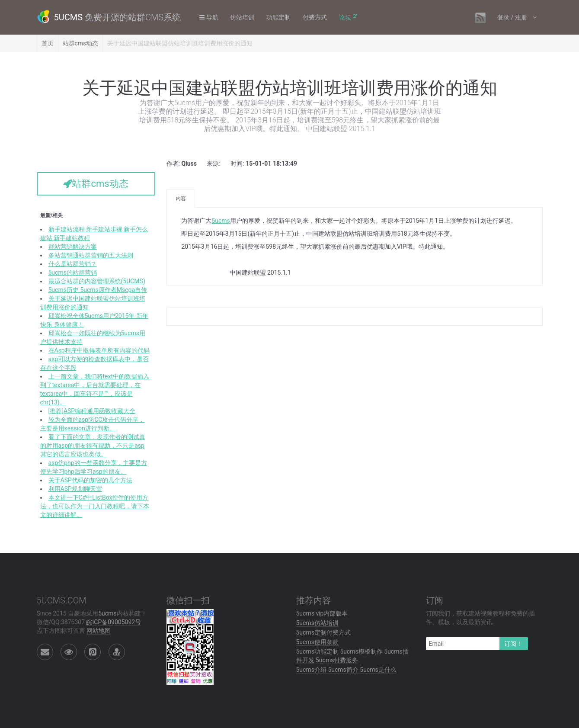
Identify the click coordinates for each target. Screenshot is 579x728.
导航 (209, 17)
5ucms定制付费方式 (323, 632)
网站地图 (99, 631)
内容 (181, 199)
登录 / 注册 (512, 17)
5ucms (221, 221)
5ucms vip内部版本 (322, 613)
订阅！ (513, 644)
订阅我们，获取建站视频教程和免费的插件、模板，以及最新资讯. (480, 618)
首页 (48, 43)
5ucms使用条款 (317, 642)
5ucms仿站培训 (317, 623)
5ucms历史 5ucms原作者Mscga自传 (98, 290)
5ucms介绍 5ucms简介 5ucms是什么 (346, 670)
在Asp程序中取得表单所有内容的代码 (99, 350)
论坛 (346, 17)
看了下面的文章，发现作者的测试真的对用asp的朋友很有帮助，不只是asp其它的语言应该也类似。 (93, 446)
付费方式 (316, 17)
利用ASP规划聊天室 (75, 489)
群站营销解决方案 (73, 247)
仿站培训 (243, 17)
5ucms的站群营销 (73, 273)
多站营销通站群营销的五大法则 (91, 255)
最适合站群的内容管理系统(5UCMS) (97, 281)
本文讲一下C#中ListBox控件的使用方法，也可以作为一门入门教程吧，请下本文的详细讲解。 (95, 506)
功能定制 (279, 17)
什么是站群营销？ (73, 264)
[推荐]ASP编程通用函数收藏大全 (92, 411)
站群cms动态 (81, 43)
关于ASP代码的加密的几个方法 (90, 480)
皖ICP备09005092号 (114, 622)
